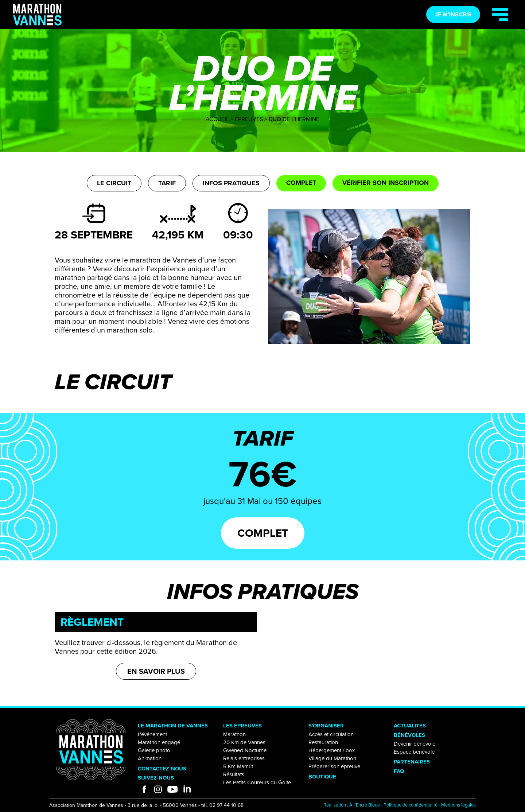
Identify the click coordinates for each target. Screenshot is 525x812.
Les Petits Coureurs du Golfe (257, 782)
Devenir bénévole (415, 744)
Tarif (167, 183)
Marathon (234, 734)
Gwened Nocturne (245, 750)
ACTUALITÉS (410, 726)
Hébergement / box (332, 750)
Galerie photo (154, 750)
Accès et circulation (331, 734)
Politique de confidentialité (411, 805)
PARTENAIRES (412, 762)
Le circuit (114, 183)
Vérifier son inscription (386, 183)
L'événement (152, 734)
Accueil (217, 119)
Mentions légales (458, 805)
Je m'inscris (453, 14)
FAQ (399, 771)
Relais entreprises (244, 758)
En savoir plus (156, 671)
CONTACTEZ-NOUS (162, 769)
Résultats (234, 774)
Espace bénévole (414, 752)
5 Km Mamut (238, 766)
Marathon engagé (159, 742)
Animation (150, 758)
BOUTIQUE (322, 777)
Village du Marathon (332, 758)
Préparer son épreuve (334, 766)
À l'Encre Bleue (365, 805)
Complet (301, 183)
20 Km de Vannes (244, 742)
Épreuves (249, 119)
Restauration (323, 742)
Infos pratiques (231, 183)
